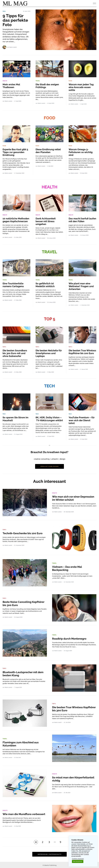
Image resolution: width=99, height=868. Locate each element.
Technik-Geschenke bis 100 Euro (24, 532)
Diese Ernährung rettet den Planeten (49, 151)
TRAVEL (38, 81)
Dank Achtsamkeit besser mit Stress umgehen (46, 221)
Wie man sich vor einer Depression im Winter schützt (71, 497)
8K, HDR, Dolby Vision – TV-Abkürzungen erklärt (49, 419)
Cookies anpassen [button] (78, 859)
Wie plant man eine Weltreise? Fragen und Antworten (82, 286)
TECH (4, 11)
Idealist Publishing (49, 465)
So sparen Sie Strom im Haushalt (16, 418)
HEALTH (5, 81)
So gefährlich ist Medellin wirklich (45, 284)
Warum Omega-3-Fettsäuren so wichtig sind (81, 152)
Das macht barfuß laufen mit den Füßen (81, 219)
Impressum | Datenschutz (49, 853)
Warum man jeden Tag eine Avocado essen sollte (82, 87)
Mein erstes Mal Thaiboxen (12, 86)
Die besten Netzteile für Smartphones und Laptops (49, 353)
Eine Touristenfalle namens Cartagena (13, 284)
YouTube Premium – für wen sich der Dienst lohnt (82, 419)
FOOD (70, 81)
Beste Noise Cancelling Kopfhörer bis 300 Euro (25, 603)
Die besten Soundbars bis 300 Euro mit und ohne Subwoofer (15, 353)
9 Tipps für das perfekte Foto (16, 20)
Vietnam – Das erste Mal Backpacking (68, 568)
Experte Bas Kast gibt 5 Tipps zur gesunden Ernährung (16, 152)
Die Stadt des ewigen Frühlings (48, 86)
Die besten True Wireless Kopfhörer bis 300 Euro (68, 708)
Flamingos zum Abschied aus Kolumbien (21, 743)
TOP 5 (50, 318)
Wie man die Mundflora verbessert (18, 813)
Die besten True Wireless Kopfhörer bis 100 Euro (82, 353)
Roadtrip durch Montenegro (70, 638)
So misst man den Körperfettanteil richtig (67, 778)
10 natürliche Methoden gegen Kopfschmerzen (16, 219)
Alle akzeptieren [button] (78, 861)
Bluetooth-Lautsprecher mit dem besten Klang (24, 673)
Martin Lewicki (13, 47)
